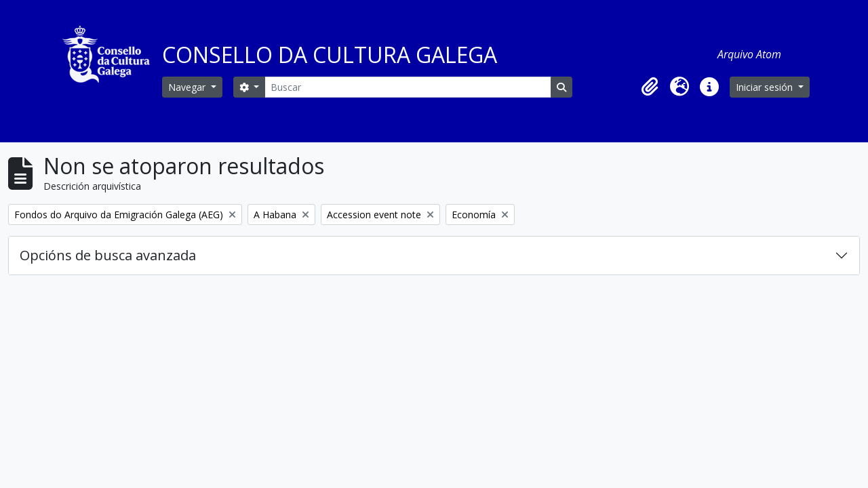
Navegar (188, 87)
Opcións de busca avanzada (108, 255)
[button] (650, 87)
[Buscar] (408, 87)
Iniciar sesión (766, 87)
